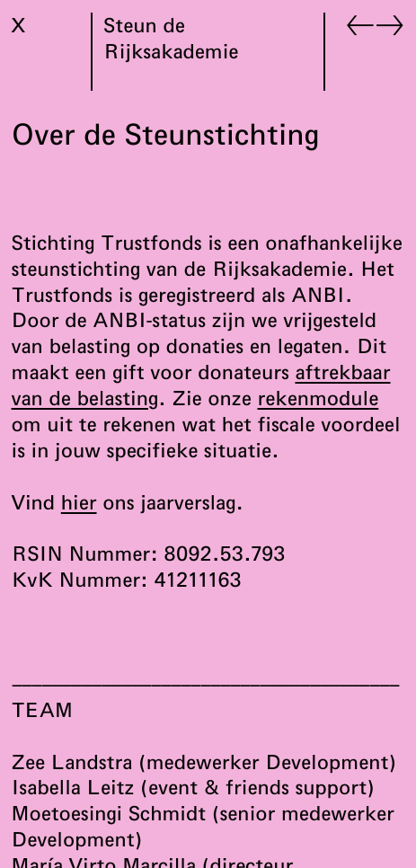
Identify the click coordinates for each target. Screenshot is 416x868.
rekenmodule (318, 398)
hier (79, 502)
